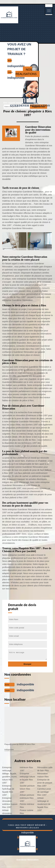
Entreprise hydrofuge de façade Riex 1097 (8, 790)
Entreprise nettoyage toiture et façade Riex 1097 (27, 778)
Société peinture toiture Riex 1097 (27, 789)
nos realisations (26, 72)
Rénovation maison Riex (43, 775)
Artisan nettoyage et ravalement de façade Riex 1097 (44, 804)
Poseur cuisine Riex (27, 812)
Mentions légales (27, 828)
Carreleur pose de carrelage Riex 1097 (44, 792)
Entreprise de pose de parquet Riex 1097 (45, 783)
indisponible (25, 684)
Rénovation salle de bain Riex (45, 769)
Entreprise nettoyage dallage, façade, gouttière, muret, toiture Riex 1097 (10, 775)
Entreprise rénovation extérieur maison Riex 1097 (10, 803)
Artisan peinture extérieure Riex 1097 (27, 798)
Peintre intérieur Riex (27, 806)
